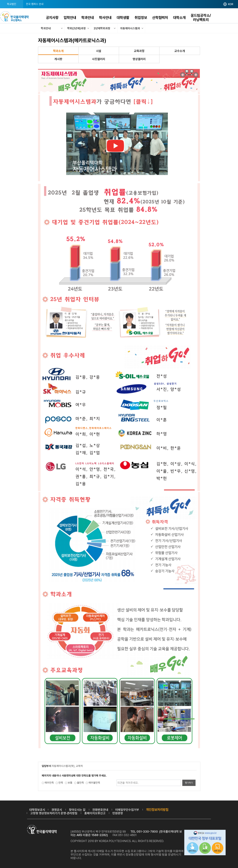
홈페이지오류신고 (95, 813)
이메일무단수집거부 (127, 810)
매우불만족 (94, 783)
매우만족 (49, 783)
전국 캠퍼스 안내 (35, 4)
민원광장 (118, 813)
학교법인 (12, 4)
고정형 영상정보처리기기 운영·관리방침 (54, 813)
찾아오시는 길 (77, 810)
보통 (70, 783)
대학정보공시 (37, 810)
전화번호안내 (100, 810)
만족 (61, 783)
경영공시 (57, 810)
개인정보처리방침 (157, 810)
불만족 (80, 783)
